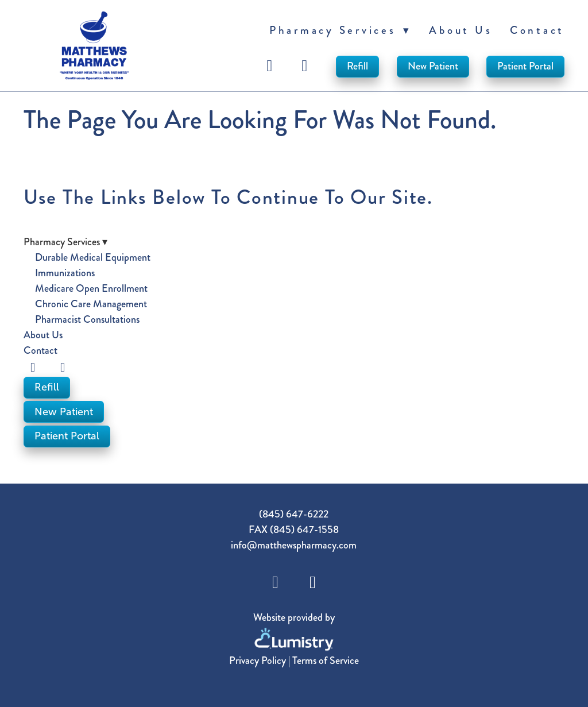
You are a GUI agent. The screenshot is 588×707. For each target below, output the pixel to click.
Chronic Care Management (91, 304)
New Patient (433, 66)
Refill (357, 66)
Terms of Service (326, 660)
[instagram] (307, 66)
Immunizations (65, 273)
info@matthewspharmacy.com (294, 545)
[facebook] (272, 66)
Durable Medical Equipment (93, 257)
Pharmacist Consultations (87, 319)
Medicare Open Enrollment (91, 288)
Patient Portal (525, 66)
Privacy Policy (258, 660)
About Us (461, 30)
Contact (537, 30)
